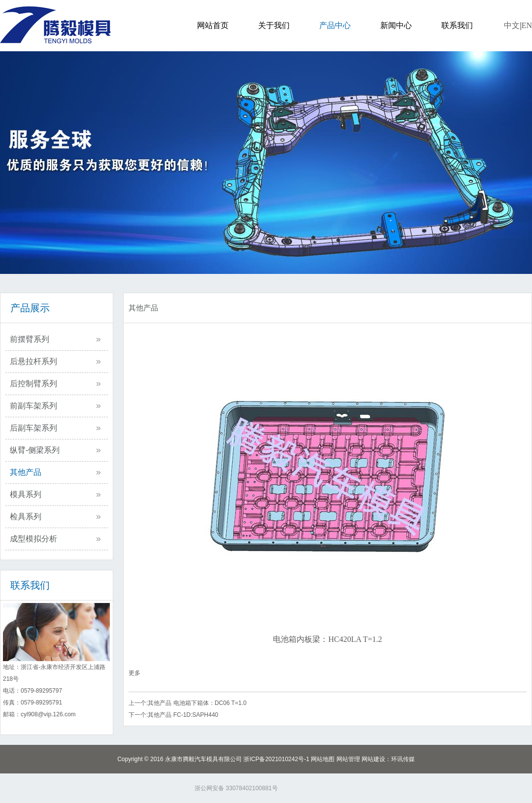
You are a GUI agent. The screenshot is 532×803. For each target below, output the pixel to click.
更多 (134, 673)
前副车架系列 (33, 406)
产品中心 (335, 25)
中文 (512, 25)
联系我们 (457, 25)
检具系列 (26, 517)
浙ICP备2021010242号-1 (276, 759)
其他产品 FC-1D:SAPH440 (183, 715)
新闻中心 (396, 25)
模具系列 (26, 494)
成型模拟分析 (33, 539)
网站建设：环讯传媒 (388, 759)
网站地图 (323, 759)
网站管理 (348, 759)
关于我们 (274, 25)
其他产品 (26, 472)
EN (527, 25)
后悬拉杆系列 (33, 361)
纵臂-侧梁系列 (35, 450)
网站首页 (213, 25)
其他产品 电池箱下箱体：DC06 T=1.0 (197, 703)
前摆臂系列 (30, 339)
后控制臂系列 (33, 384)
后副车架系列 (33, 428)
